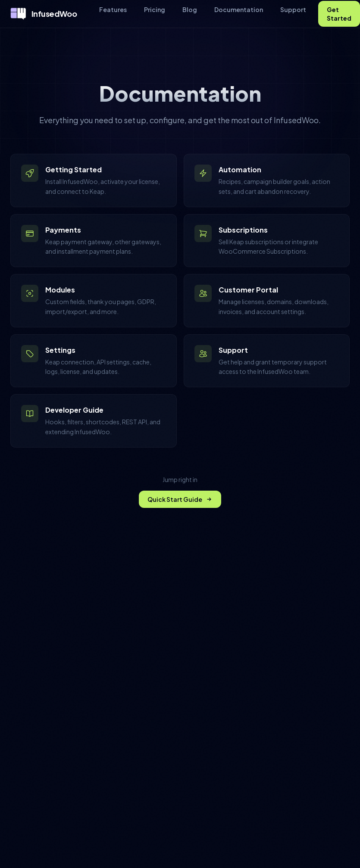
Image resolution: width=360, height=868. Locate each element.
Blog (190, 9)
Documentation (239, 9)
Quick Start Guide (180, 499)
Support (293, 9)
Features (113, 9)
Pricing (155, 9)
